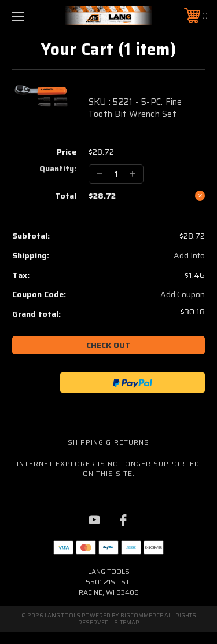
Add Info (189, 256)
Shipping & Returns (108, 442)
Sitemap (126, 622)
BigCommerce (142, 615)
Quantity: (58, 169)
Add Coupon (183, 295)
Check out (108, 345)
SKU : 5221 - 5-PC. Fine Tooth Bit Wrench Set (135, 108)
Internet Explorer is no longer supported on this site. (108, 469)
